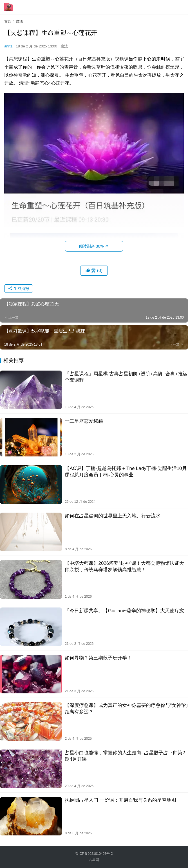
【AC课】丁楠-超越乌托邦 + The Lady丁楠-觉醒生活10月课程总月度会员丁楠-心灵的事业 (126, 472)
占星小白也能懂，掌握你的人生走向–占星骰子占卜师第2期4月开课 (125, 756)
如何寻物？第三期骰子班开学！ (98, 658)
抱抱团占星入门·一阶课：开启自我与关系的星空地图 (120, 800)
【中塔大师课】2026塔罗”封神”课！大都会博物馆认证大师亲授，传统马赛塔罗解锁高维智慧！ (124, 567)
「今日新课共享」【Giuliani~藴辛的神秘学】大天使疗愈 (124, 611)
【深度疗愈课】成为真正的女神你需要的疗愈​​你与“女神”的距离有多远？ (126, 709)
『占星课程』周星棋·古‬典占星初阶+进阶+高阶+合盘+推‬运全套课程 (126, 377)
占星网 (94, 860)
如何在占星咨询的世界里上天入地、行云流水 (113, 516)
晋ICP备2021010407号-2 (94, 854)
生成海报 (19, 289)
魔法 (64, 46)
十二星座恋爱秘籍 (84, 421)
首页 (8, 21)
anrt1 (8, 46)
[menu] (179, 7)
